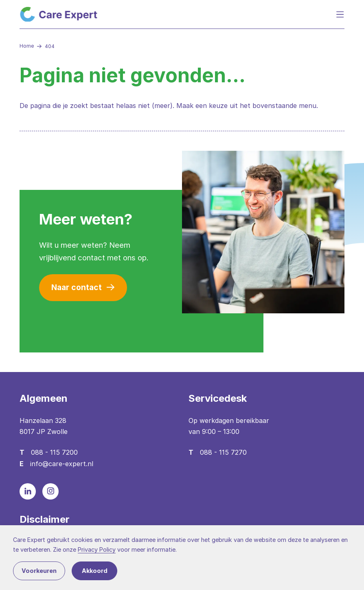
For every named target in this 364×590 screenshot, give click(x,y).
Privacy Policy (97, 549)
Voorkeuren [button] (39, 571)
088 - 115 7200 (54, 452)
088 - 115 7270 (223, 452)
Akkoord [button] (95, 571)
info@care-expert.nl (62, 464)
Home (27, 46)
